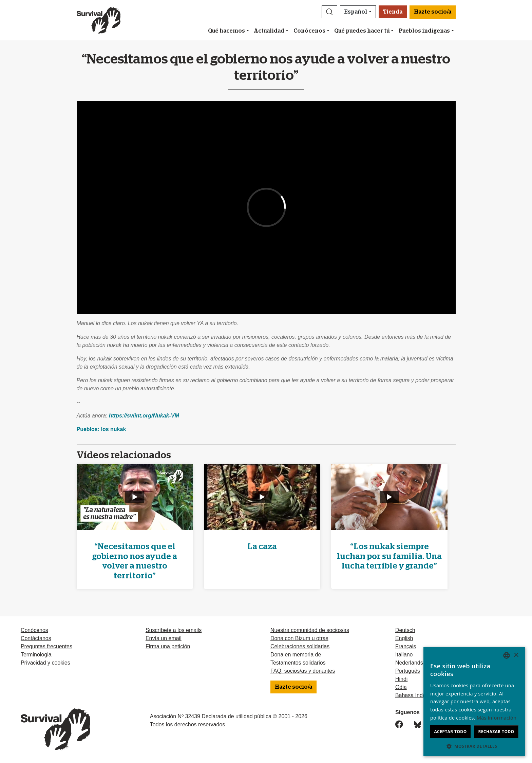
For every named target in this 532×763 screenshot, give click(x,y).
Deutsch (405, 630)
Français (406, 646)
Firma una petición (168, 646)
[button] (329, 12)
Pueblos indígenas (424, 31)
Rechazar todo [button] (496, 732)
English (404, 638)
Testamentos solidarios (298, 663)
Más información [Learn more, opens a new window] (497, 718)
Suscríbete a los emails (174, 630)
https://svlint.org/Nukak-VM (144, 416)
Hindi (401, 679)
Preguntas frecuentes (46, 646)
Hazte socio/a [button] (433, 12)
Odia (401, 687)
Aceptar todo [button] (450, 732)
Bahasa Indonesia (417, 695)
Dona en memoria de (296, 655)
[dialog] (474, 702)
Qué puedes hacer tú (362, 31)
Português (408, 671)
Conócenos (309, 31)
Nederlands (409, 663)
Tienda (393, 12)
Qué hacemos (226, 31)
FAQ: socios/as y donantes (303, 671)
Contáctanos (36, 638)
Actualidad (269, 31)
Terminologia (36, 655)
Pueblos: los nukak (101, 429)
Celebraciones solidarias (300, 646)
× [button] (516, 655)
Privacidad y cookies (45, 663)
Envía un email (164, 638)
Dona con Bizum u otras (299, 638)
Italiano (404, 655)
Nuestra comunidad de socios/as (310, 630)
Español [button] (356, 12)
